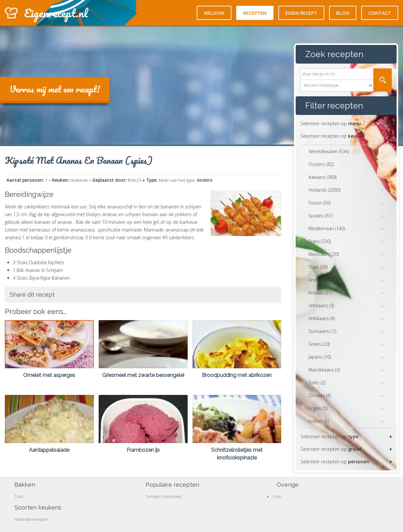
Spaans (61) (320, 216)
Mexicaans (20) (324, 254)
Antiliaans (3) (321, 305)
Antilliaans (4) (322, 318)
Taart (19, 497)
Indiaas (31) (320, 293)
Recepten (255, 13)
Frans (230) (320, 241)
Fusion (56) (319, 203)
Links (277, 497)
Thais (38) (318, 267)
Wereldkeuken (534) (329, 151)
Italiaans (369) (322, 177)
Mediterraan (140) (327, 228)
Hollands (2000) (324, 190)
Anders (205, 180)
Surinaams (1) (322, 331)
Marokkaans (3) (324, 370)
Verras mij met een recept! (55, 89)
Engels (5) (318, 408)
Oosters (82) (321, 164)
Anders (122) (321, 280)
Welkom (214, 13)
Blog (343, 13)
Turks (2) (317, 383)
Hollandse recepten (31, 519)
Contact (380, 13)
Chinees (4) (320, 395)
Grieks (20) (319, 344)
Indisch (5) (319, 421)
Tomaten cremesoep (163, 497)
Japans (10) (320, 357)
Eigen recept (301, 13)
